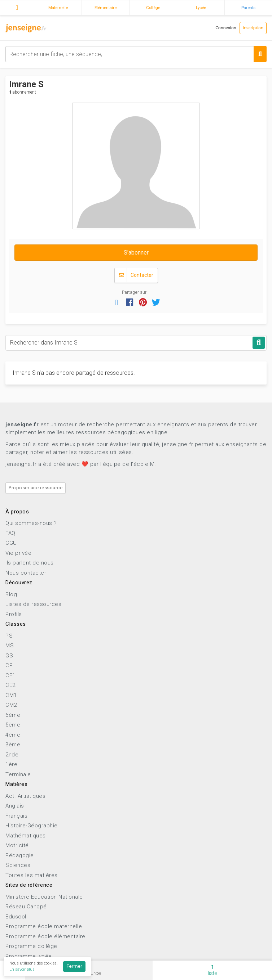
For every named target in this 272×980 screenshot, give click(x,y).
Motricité (17, 845)
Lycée (201, 8)
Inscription (253, 28)
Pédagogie (20, 855)
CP (9, 665)
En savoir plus (22, 969)
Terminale (18, 774)
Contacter (136, 275)
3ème (13, 745)
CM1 (11, 695)
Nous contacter (26, 573)
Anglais (15, 806)
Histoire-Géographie (32, 826)
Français (16, 816)
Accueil (17, 7)
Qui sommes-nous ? (31, 523)
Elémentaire (106, 8)
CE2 (10, 685)
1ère (11, 764)
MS (10, 646)
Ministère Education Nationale (44, 897)
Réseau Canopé (26, 907)
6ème (13, 715)
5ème (13, 725)
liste (212, 970)
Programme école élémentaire (45, 936)
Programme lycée (29, 956)
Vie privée (18, 553)
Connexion (226, 28)
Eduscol (16, 917)
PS (9, 636)
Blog (11, 594)
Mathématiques (26, 836)
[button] (117, 302)
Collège (153, 8)
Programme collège (31, 946)
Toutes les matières (32, 875)
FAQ (10, 533)
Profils (14, 614)
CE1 (10, 675)
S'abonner (136, 253)
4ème (13, 735)
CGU (11, 543)
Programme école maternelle (44, 926)
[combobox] (136, 54)
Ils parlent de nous (30, 563)
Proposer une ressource (36, 488)
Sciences (18, 865)
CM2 (11, 705)
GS (9, 656)
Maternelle (58, 8)
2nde (12, 755)
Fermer (74, 966)
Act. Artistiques (25, 796)
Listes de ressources (33, 604)
